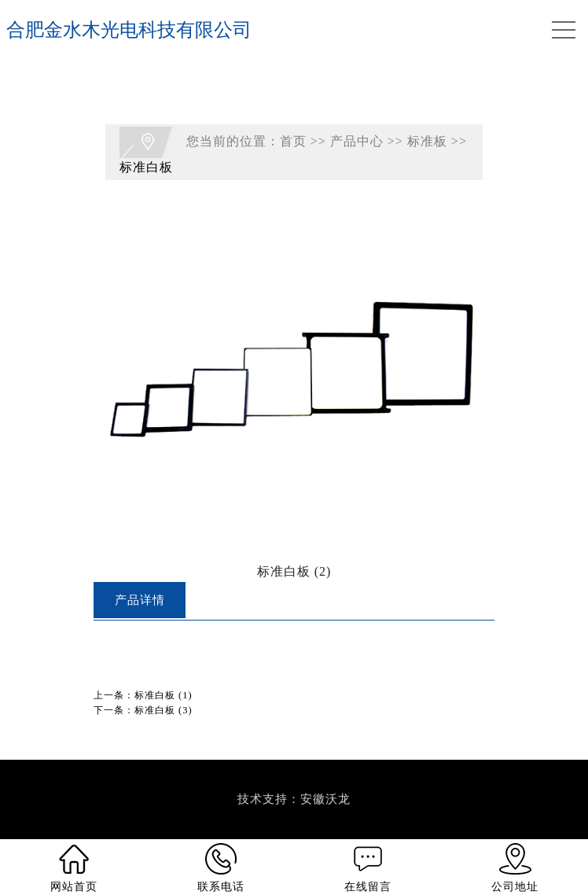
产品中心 (357, 141)
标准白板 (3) (164, 710)
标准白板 (146, 167)
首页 (293, 141)
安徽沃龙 (325, 799)
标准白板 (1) (164, 695)
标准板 (427, 141)
